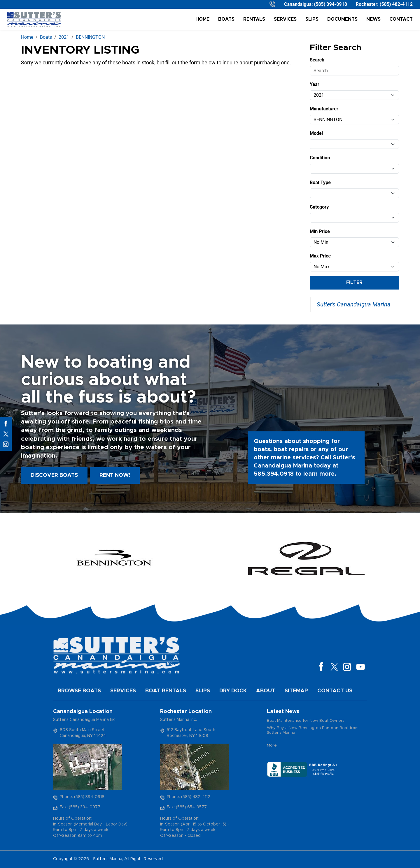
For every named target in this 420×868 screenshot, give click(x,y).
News (373, 19)
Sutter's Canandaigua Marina (354, 304)
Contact (401, 19)
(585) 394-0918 (331, 4)
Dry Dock (233, 691)
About (266, 691)
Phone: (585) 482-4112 (189, 797)
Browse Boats (79, 691)
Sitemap (296, 691)
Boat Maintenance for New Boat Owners (306, 721)
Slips (312, 19)
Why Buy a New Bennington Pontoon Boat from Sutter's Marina (313, 730)
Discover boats (54, 475)
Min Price (320, 231)
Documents (342, 19)
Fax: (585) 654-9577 (187, 807)
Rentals (254, 19)
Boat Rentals (166, 691)
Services (285, 19)
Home (202, 19)
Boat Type (320, 182)
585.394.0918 (274, 474)
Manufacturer (324, 109)
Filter (354, 283)
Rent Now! (115, 475)
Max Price (320, 256)
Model (316, 133)
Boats (226, 19)
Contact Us (335, 691)
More (272, 746)
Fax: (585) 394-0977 (80, 807)
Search (317, 60)
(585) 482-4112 (396, 4)
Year (314, 84)
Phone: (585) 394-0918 (82, 797)
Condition (320, 158)
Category (319, 207)
